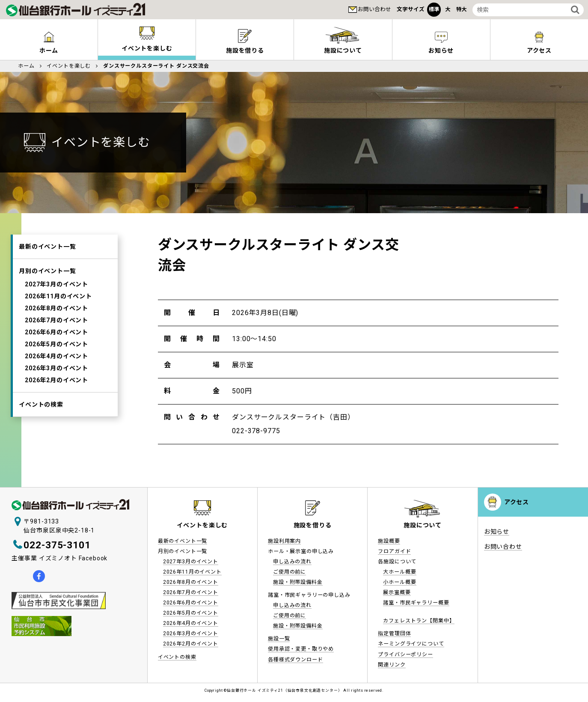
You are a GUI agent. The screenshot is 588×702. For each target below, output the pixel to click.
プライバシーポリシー (405, 654)
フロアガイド (394, 551)
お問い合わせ (374, 9)
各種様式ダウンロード (295, 660)
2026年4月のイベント (56, 356)
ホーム (49, 51)
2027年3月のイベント (56, 284)
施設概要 (389, 541)
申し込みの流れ (292, 562)
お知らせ (441, 51)
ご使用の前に (290, 572)
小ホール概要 (399, 582)
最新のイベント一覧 (48, 247)
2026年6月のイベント (56, 332)
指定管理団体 (394, 634)
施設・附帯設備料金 (298, 582)
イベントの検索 (41, 405)
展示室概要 (397, 592)
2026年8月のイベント (56, 308)
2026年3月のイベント (56, 368)
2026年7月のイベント (56, 320)
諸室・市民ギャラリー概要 (416, 603)
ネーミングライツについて (411, 644)
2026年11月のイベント (58, 296)
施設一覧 (279, 639)
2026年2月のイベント (56, 380)
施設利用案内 (284, 541)
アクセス (517, 502)
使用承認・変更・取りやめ (301, 649)
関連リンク (392, 665)
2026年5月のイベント (56, 344)
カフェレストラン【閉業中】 (419, 621)
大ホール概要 (399, 572)
